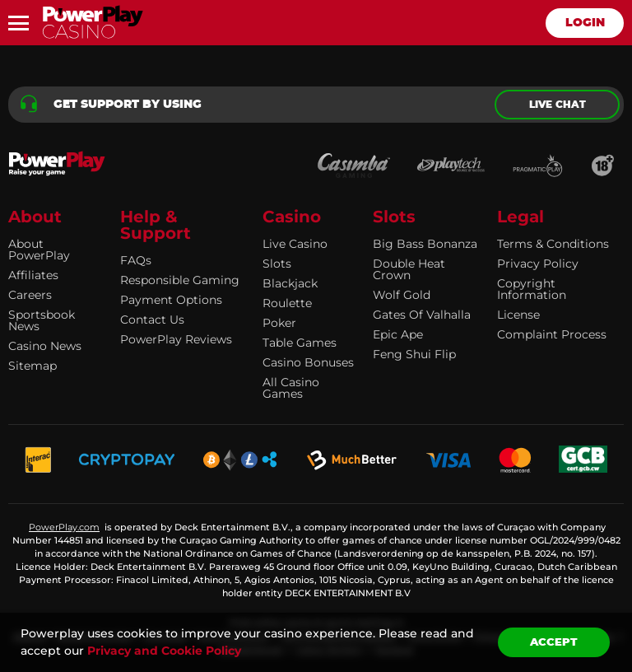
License (518, 315)
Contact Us (152, 320)
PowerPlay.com (64, 527)
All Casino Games (291, 388)
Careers (30, 295)
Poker (279, 323)
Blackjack (290, 283)
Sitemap (33, 366)
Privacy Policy (538, 264)
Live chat (558, 105)
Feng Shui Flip (414, 354)
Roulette (287, 303)
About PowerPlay (39, 250)
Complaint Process (552, 334)
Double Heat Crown (409, 269)
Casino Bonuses (308, 362)
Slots (277, 264)
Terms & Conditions (553, 244)
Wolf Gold (402, 295)
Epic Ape (398, 334)
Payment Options (171, 300)
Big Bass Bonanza (425, 244)
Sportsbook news (42, 320)
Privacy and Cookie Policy (164, 651)
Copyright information (532, 289)
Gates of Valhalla (422, 315)
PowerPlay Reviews (176, 339)
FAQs (136, 260)
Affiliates (33, 275)
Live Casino (295, 244)
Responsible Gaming (180, 280)
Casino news (45, 346)
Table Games (300, 343)
